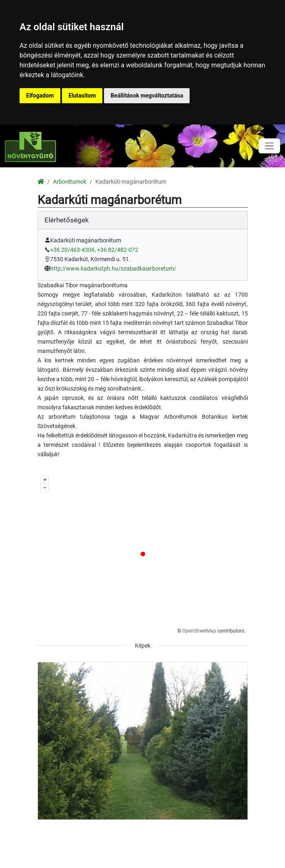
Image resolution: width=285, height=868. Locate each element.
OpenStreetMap (199, 631)
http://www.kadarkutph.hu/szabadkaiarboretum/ (113, 269)
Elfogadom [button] (40, 95)
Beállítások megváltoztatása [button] (147, 95)
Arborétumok (70, 182)
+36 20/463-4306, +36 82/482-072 (94, 250)
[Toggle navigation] (269, 146)
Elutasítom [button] (82, 95)
